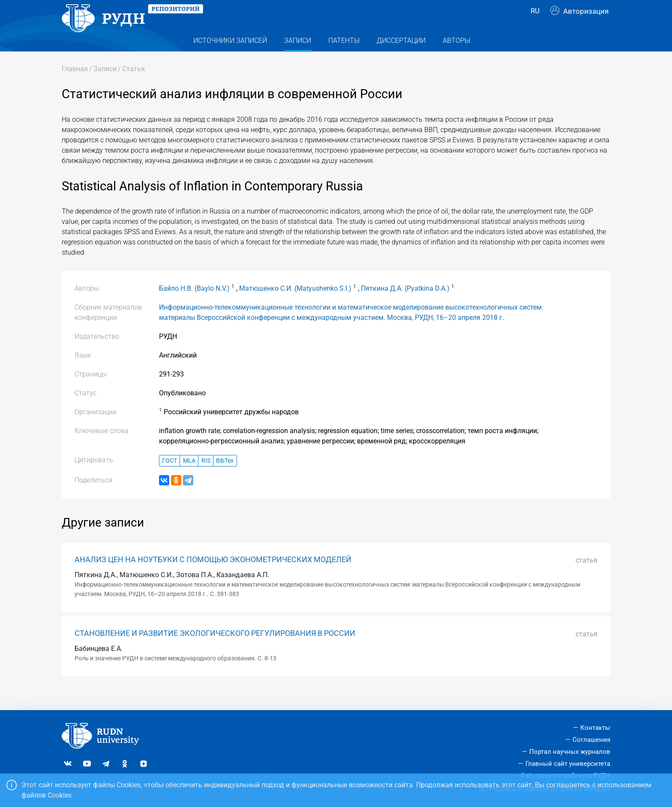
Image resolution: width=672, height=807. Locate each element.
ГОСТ (169, 478)
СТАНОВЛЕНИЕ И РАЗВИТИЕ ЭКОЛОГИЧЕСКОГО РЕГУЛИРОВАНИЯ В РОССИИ (215, 650)
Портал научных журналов (570, 752)
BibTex (225, 478)
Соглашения (591, 740)
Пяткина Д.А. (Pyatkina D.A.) (405, 306)
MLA (189, 478)
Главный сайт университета (568, 764)
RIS (206, 478)
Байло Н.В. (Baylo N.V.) (194, 306)
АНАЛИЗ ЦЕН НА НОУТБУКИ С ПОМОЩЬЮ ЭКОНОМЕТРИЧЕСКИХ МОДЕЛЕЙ (213, 577)
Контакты (595, 728)
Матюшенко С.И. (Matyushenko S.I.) (295, 306)
